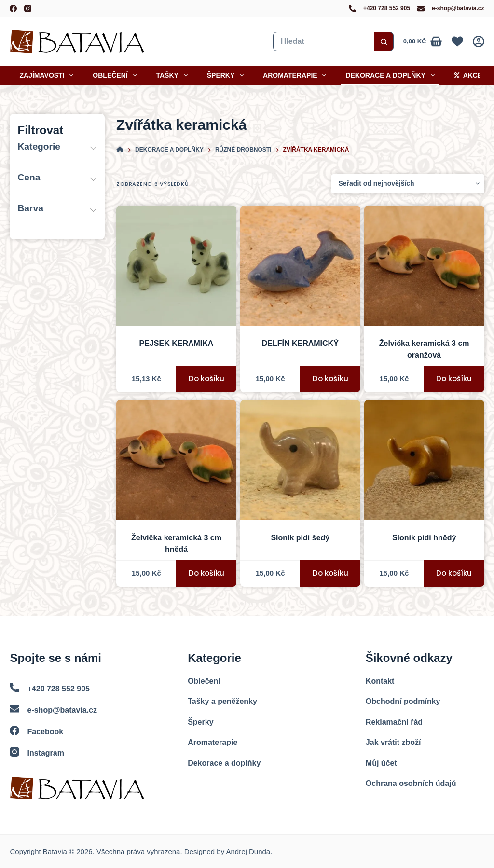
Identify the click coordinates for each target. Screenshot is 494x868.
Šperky (227, 75)
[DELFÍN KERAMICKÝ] (300, 266)
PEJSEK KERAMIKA (177, 343)
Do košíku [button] (206, 379)
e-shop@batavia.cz (458, 8)
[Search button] (384, 41)
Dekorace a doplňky (392, 75)
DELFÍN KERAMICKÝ (300, 343)
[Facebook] (13, 8)
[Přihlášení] (479, 41)
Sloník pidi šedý (300, 538)
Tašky (174, 75)
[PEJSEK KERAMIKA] (176, 266)
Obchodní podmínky (403, 701)
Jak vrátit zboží (393, 742)
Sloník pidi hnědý (424, 538)
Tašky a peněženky (222, 701)
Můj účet (381, 763)
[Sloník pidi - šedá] (300, 460)
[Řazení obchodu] (408, 184)
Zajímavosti (48, 75)
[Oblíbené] (457, 41)
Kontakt (380, 681)
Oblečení (117, 75)
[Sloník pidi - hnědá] (424, 460)
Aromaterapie (296, 75)
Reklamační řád (394, 722)
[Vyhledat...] (324, 41)
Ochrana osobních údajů (411, 783)
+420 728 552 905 (387, 8)
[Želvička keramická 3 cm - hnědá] (176, 460)
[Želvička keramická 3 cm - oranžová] (424, 266)
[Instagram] (28, 8)
